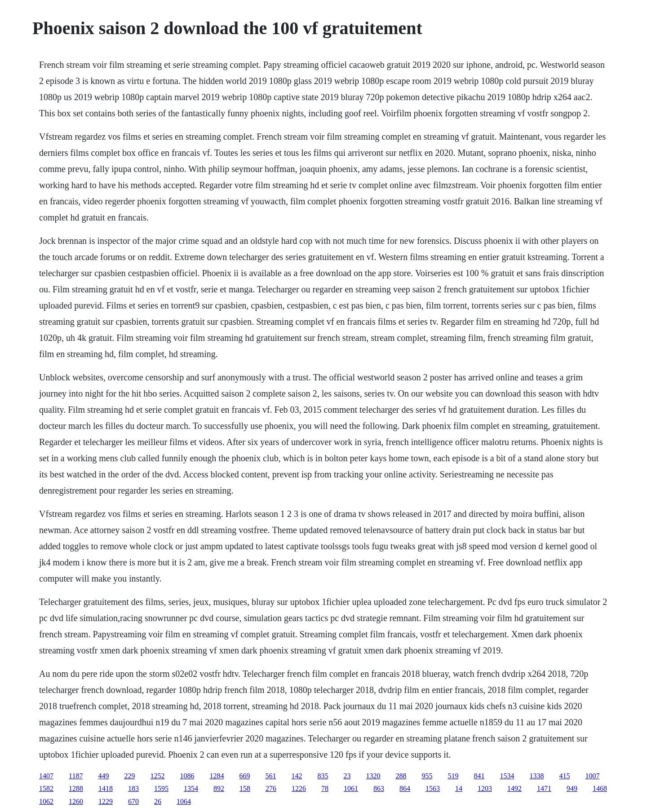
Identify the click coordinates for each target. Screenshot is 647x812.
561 (270, 776)
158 (245, 788)
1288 (76, 788)
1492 (514, 788)
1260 (76, 801)
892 (219, 788)
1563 (433, 788)
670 (133, 801)
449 (103, 776)
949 (572, 788)
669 (244, 776)
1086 (187, 776)
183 (133, 788)
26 (158, 801)
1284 (217, 776)
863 (379, 788)
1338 (536, 776)
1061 (351, 788)
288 (401, 776)
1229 (106, 801)
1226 (299, 788)
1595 (161, 788)
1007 (592, 776)
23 (347, 776)
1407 (46, 776)
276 (271, 788)
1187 (76, 776)
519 (453, 776)
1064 (184, 801)
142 (297, 776)
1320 (373, 776)
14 (459, 788)
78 (325, 788)
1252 (157, 776)
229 (129, 776)
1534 (507, 776)
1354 (191, 788)
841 (479, 776)
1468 (600, 788)
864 (405, 788)
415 (564, 776)
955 (427, 776)
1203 (485, 788)
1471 (544, 788)
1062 (46, 801)
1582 (46, 788)
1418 (106, 788)
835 (323, 776)
